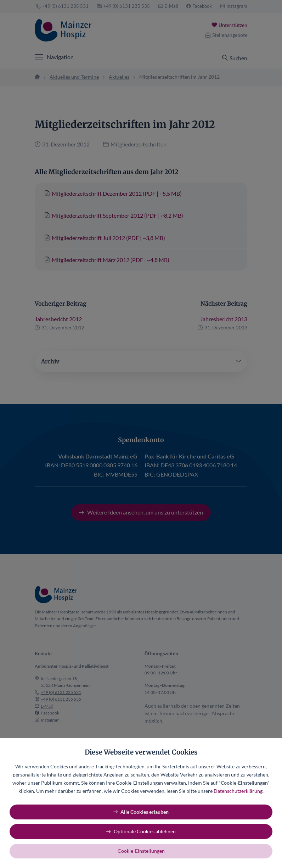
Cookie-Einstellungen (141, 851)
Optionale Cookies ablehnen (145, 831)
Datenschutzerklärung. (239, 791)
